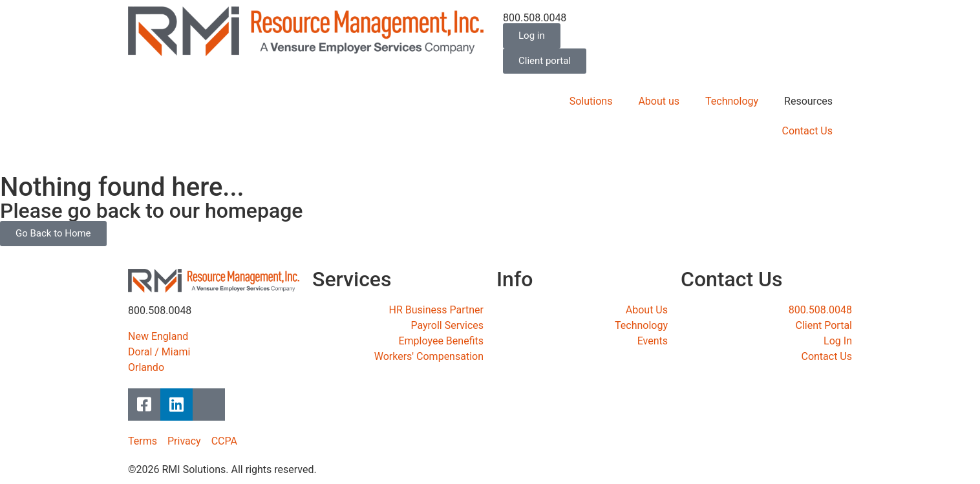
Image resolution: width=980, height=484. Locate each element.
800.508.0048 (535, 18)
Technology (732, 101)
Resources (808, 101)
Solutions (591, 101)
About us (659, 101)
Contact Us (807, 131)
